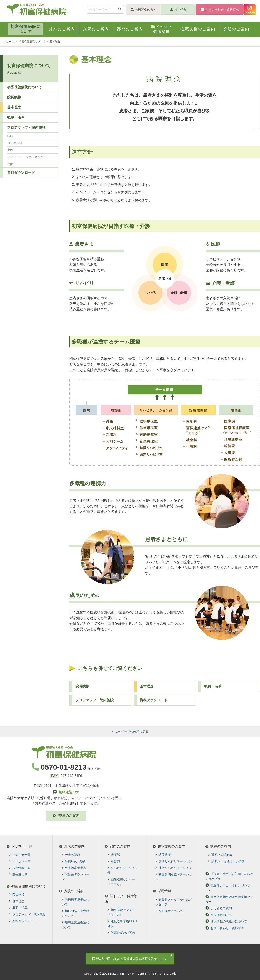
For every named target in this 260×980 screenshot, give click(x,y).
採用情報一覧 (20, 868)
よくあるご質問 (219, 908)
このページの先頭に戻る (130, 731)
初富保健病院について (32, 42)
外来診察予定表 (74, 868)
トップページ (19, 846)
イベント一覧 (20, 861)
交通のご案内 (66, 816)
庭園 (10, 164)
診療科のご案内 (74, 861)
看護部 (114, 861)
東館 (10, 150)
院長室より (18, 875)
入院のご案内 (73, 891)
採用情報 (178, 9)
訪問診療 (163, 855)
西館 (10, 136)
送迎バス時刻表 (220, 855)
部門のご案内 (118, 846)
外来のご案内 (73, 846)
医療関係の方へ (143, 9)
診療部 (114, 855)
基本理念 (147, 686)
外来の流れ (71, 855)
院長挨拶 (14, 97)
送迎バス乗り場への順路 (226, 861)
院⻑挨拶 (82, 686)
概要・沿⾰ (213, 686)
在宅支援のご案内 (169, 846)
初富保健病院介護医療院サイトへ (132, 958)
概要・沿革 (16, 117)
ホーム (10, 42)
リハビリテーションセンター (27, 157)
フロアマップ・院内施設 (94, 700)
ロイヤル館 (15, 143)
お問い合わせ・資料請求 (220, 9)
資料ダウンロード (154, 700)
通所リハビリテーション (174, 868)
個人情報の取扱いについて (226, 921)
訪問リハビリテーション (174, 861)
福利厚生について (169, 911)
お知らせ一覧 (20, 855)
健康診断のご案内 (121, 933)
